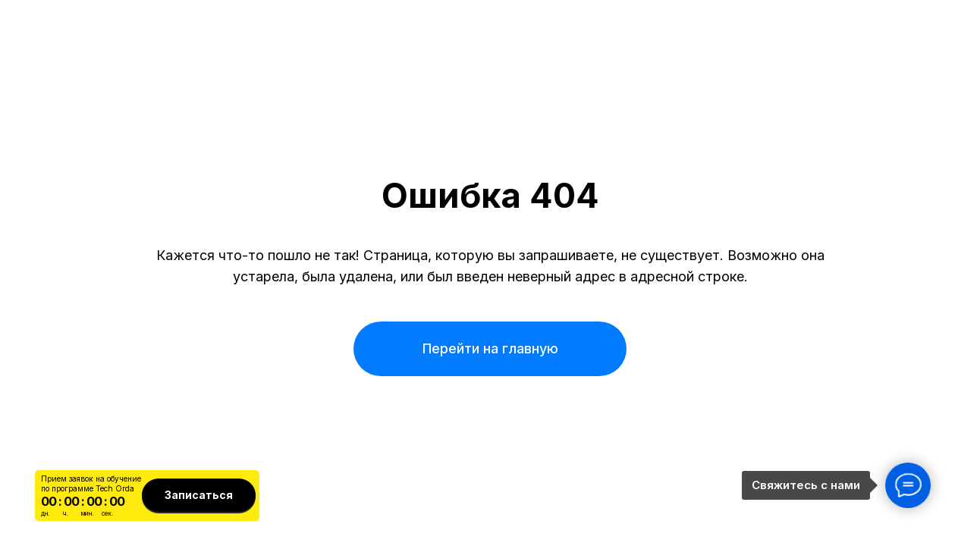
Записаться (199, 495)
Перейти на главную (490, 348)
